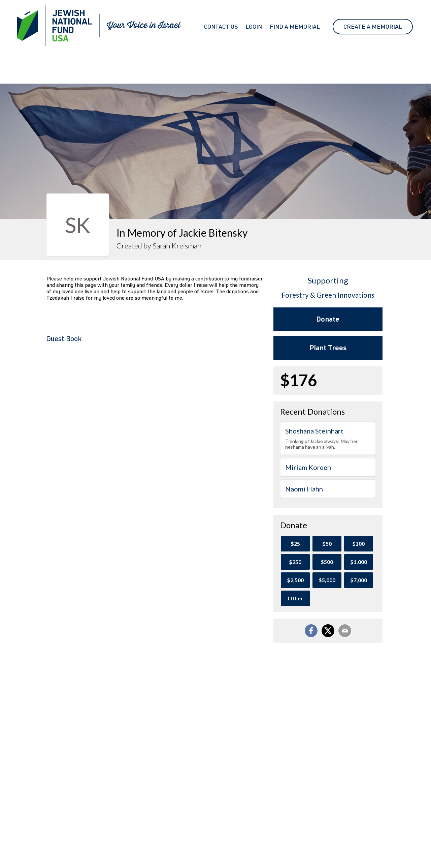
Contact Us (221, 27)
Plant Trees (328, 348)
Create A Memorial (373, 27)
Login (254, 27)
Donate (328, 319)
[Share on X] (328, 631)
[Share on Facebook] (311, 631)
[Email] (345, 631)
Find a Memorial (295, 27)
